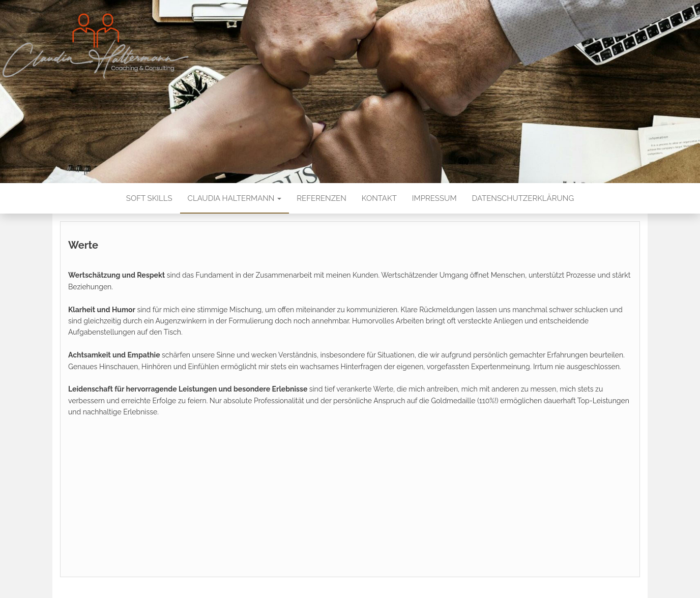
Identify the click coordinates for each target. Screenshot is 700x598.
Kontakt (379, 198)
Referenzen (322, 198)
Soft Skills (149, 198)
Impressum (434, 198)
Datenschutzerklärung (523, 198)
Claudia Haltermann (235, 198)
